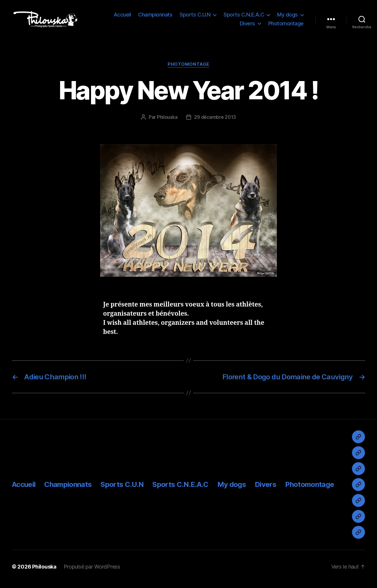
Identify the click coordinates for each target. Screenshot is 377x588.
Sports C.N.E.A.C (244, 17)
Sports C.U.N (195, 17)
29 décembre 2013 (215, 122)
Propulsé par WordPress (92, 571)
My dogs (287, 17)
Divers (247, 26)
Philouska (167, 122)
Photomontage (286, 26)
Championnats (155, 17)
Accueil (122, 17)
